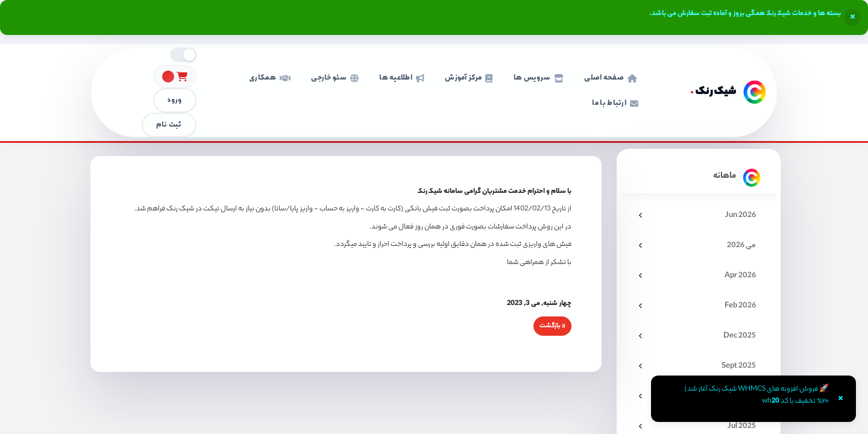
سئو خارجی (335, 78)
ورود (175, 100)
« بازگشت (552, 326)
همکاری (270, 78)
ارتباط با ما (615, 103)
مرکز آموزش (469, 78)
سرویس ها (539, 78)
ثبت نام (169, 125)
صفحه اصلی (611, 78)
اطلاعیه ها (402, 78)
